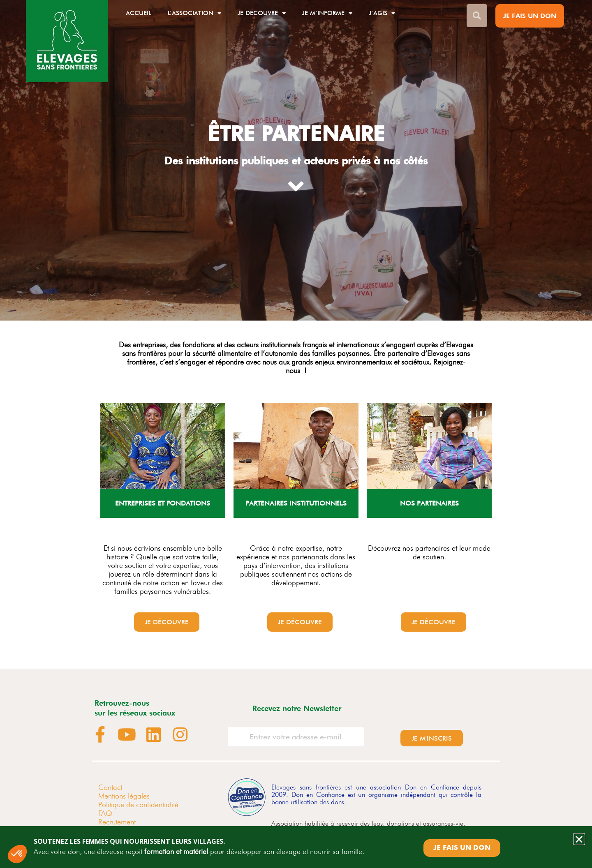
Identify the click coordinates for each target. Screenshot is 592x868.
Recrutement (117, 822)
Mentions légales (124, 796)
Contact (110, 787)
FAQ (105, 813)
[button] (579, 839)
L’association (194, 13)
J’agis (382, 13)
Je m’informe (327, 13)
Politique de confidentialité (138, 805)
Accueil (139, 13)
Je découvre (262, 13)
